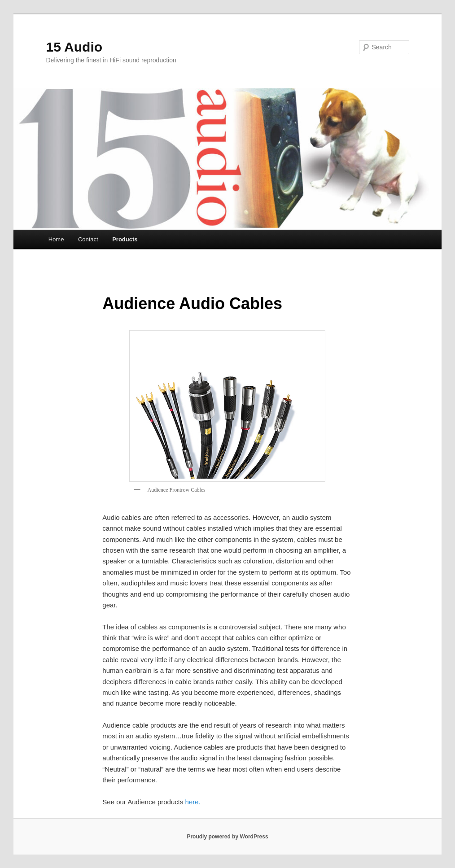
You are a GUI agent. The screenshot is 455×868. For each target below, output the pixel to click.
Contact (88, 239)
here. (193, 802)
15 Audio (74, 47)
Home (56, 239)
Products (125, 239)
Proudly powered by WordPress (227, 837)
